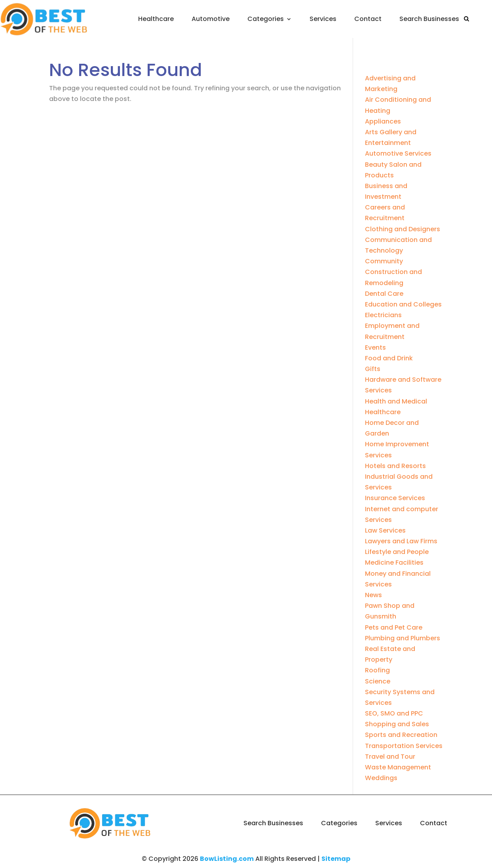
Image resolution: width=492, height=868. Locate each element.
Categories (266, 19)
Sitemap (336, 859)
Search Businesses (429, 19)
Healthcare (156, 19)
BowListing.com (227, 859)
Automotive (211, 19)
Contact (368, 19)
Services (323, 19)
